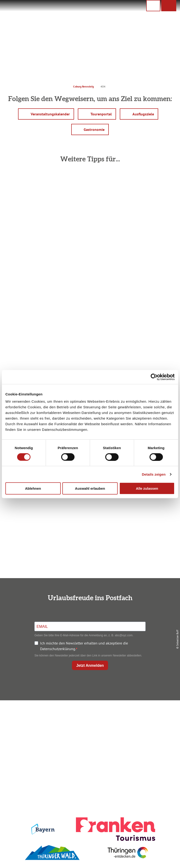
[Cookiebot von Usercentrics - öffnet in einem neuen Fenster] (154, 377)
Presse (149, 730)
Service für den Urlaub (149, 738)
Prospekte (89, 730)
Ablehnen (33, 488)
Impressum (149, 714)
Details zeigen (154, 474)
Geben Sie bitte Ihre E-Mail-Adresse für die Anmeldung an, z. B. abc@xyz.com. (84, 635)
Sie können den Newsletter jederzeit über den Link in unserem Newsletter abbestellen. (88, 656)
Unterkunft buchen (89, 722)
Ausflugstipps (89, 738)
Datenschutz (149, 722)
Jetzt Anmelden (90, 665)
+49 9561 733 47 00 (33, 744)
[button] (169, 6)
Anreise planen (89, 714)
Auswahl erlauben (90, 488)
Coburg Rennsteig (83, 86)
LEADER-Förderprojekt (149, 746)
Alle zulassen (147, 488)
